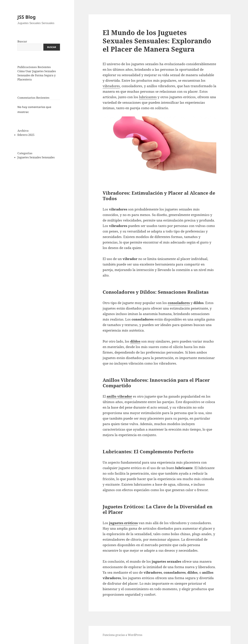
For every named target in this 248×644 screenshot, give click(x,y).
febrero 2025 (26, 135)
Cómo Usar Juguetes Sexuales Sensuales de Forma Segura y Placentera (37, 75)
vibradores (111, 86)
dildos (135, 341)
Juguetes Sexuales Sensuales (36, 157)
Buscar (22, 41)
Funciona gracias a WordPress (122, 635)
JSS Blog (27, 17)
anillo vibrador (119, 396)
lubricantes (148, 97)
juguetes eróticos (123, 523)
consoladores (179, 303)
